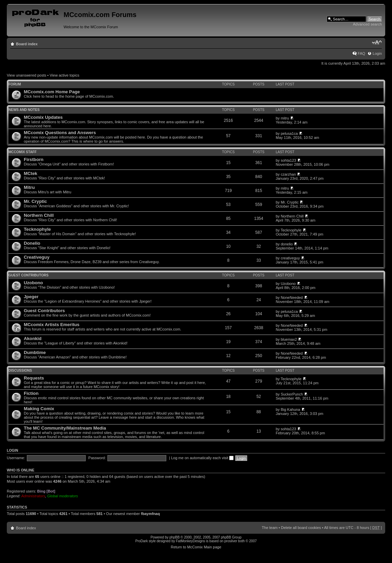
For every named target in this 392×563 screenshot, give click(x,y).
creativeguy (290, 258)
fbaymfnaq (151, 514)
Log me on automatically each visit (202, 458)
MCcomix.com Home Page (52, 92)
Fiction (31, 393)
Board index (27, 44)
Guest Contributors (29, 275)
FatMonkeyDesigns (190, 541)
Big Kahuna (291, 409)
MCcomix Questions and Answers (60, 133)
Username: (16, 458)
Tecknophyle (37, 229)
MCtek (31, 173)
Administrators (33, 496)
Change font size (377, 43)
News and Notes (24, 110)
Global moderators (63, 496)
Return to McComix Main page (196, 547)
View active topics (64, 75)
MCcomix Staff (23, 152)
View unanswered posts (27, 75)
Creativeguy (37, 257)
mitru (285, 118)
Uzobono (33, 283)
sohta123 (288, 160)
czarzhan (288, 174)
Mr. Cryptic (35, 201)
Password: (97, 458)
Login (377, 53)
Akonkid (33, 339)
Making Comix (39, 409)
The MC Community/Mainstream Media (65, 428)
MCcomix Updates (43, 117)
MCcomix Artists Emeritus (52, 325)
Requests (34, 378)
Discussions (20, 371)
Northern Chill (39, 215)
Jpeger (31, 297)
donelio (287, 244)
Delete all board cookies (301, 528)
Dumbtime (35, 352)
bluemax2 (289, 339)
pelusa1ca (289, 133)
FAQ (361, 53)
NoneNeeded (292, 297)
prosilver (231, 541)
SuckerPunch (292, 394)
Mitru (29, 187)
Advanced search (367, 24)
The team (270, 528)
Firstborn (34, 159)
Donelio (32, 243)
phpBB (174, 537)
